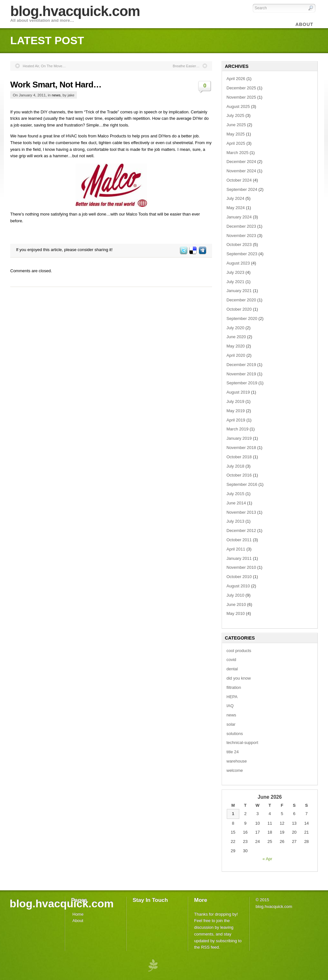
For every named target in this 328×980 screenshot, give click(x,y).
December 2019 (241, 365)
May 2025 (236, 134)
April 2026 (236, 79)
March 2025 (238, 153)
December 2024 (241, 162)
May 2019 (236, 411)
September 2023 (242, 254)
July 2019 (235, 401)
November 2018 (241, 448)
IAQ (230, 706)
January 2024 (239, 217)
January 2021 (239, 291)
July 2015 (235, 494)
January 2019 (239, 438)
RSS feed (210, 947)
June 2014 (236, 503)
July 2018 (235, 466)
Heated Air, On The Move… (44, 66)
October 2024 (239, 180)
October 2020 (239, 309)
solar (231, 724)
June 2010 (236, 604)
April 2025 (236, 143)
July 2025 (235, 115)
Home (78, 914)
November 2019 (241, 374)
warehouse (237, 761)
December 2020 (241, 300)
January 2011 (239, 558)
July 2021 (235, 282)
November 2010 (241, 567)
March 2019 (238, 429)
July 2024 (235, 198)
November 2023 (241, 236)
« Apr (267, 859)
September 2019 (242, 383)
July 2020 (235, 328)
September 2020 (242, 318)
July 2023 (235, 272)
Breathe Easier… (186, 66)
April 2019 (236, 420)
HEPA (232, 697)
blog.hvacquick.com (75, 11)
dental (232, 669)
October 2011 (239, 540)
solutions (235, 734)
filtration (234, 687)
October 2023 (239, 245)
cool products (239, 651)
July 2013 (235, 521)
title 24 (233, 752)
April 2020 (236, 355)
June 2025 (236, 125)
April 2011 (236, 549)
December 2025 (241, 88)
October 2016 (239, 475)
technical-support (242, 743)
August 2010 (238, 586)
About (78, 921)
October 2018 (239, 457)
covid (231, 660)
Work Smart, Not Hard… (56, 85)
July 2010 (235, 595)
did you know (239, 678)
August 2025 (238, 106)
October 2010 (239, 577)
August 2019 (238, 392)
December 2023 (241, 226)
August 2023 (238, 263)
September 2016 (242, 484)
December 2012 (241, 531)
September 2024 (242, 189)
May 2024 (236, 208)
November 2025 (241, 97)
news (56, 95)
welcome (235, 770)
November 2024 (241, 171)
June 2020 (236, 337)
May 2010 (236, 613)
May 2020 (236, 346)
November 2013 (241, 512)
